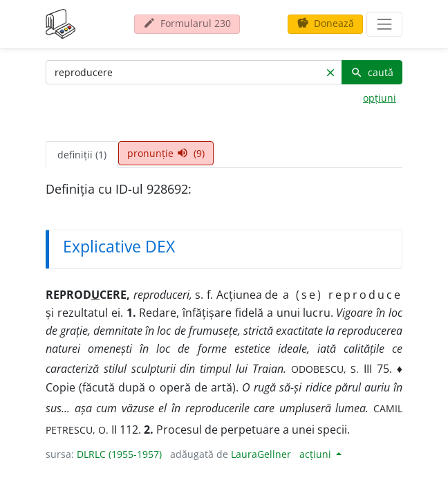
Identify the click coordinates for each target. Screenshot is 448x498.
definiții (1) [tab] (82, 155)
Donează (325, 23)
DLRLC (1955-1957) (119, 454)
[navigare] (384, 24)
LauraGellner (261, 454)
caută (372, 72)
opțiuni (380, 98)
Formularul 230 (187, 23)
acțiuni (317, 454)
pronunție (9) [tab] (166, 153)
